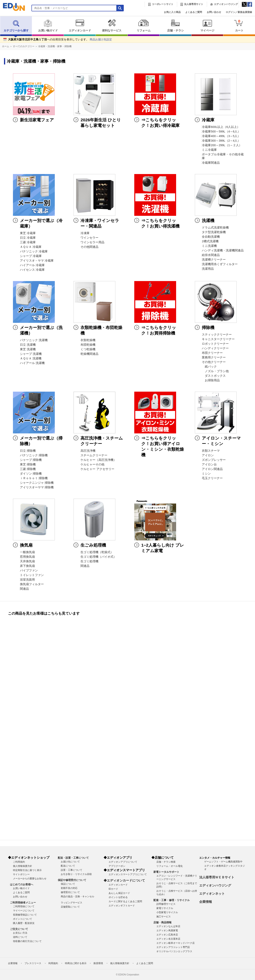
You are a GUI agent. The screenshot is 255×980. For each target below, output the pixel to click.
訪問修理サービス (166, 904)
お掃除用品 (211, 380)
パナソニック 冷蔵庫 (34, 251)
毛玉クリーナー (212, 478)
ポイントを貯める (118, 897)
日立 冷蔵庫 (28, 238)
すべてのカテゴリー (24, 46)
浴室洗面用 (27, 580)
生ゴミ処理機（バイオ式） (98, 557)
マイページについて (24, 911)
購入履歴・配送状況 (24, 923)
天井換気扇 (27, 561)
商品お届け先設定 (101, 39)
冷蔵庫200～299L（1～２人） (222, 145)
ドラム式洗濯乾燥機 (215, 228)
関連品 (24, 589)
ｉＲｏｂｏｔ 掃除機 (34, 478)
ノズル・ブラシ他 (215, 371)
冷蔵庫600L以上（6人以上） (221, 127)
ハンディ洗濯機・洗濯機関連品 (223, 250)
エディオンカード (80, 26)
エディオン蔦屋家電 (167, 930)
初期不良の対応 (69, 888)
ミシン (206, 474)
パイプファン (29, 570)
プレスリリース (33, 963)
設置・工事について (72, 870)
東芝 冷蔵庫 (28, 233)
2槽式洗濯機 (210, 241)
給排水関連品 (211, 255)
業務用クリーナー (214, 357)
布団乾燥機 (88, 345)
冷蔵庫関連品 (211, 163)
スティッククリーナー (217, 335)
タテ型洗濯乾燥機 (214, 232)
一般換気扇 (27, 552)
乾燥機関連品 (89, 354)
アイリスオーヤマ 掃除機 (37, 487)
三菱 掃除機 (28, 469)
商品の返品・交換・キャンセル (77, 896)
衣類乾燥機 (88, 340)
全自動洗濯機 (211, 237)
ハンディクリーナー (215, 348)
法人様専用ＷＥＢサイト (217, 877)
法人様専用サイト (194, 4)
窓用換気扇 (27, 557)
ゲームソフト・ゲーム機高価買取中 (223, 862)
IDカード (113, 889)
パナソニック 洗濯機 (34, 340)
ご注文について (19, 929)
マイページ (207, 26)
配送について (68, 866)
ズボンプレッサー (214, 460)
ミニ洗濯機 (209, 246)
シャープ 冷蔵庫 (31, 256)
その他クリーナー (214, 362)
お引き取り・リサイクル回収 (76, 874)
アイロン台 (209, 464)
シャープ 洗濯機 (31, 354)
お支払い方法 (20, 933)
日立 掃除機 (28, 451)
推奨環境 (98, 963)
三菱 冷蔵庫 (28, 242)
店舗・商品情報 (162, 922)
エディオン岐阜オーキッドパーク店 (176, 943)
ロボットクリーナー (215, 344)
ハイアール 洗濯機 (32, 363)
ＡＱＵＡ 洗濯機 (31, 358)
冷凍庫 (85, 233)
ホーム (6, 46)
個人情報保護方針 (23, 866)
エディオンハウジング (226, 4)
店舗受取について (70, 907)
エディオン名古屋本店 (168, 939)
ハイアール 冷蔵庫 (32, 265)
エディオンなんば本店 (168, 926)
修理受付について (70, 892)
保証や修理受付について (72, 880)
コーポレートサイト (163, 4)
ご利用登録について (24, 906)
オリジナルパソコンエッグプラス (174, 951)
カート (239, 26)
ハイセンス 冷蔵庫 (32, 270)
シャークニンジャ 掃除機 (37, 483)
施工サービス (164, 917)
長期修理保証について (25, 915)
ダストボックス (214, 376)
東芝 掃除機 (28, 464)
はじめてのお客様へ (22, 884)
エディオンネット (212, 894)
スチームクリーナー (94, 455)
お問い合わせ (214, 12)
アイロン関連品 (212, 469)
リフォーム (144, 26)
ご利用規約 (19, 862)
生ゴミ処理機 (89, 561)
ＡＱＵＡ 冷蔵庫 (31, 247)
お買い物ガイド (48, 26)
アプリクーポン (117, 866)
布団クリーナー (212, 353)
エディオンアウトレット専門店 (173, 947)
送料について (20, 937)
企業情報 (206, 902)
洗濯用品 (208, 269)
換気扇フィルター (32, 584)
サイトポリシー (21, 874)
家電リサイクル (165, 908)
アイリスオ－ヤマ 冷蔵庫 (37, 261)
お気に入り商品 (172, 12)
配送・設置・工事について (73, 858)
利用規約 (53, 963)
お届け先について (70, 862)
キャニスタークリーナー (218, 339)
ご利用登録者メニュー (23, 903)
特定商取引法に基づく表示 (27, 870)
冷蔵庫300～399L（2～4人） (221, 141)
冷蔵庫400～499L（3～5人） (221, 136)
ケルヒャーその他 (92, 464)
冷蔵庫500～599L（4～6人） (221, 131)
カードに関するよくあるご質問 (125, 901)
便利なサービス (112, 26)
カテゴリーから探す (16, 26)
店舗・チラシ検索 (166, 862)
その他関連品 (89, 247)
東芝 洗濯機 (28, 349)
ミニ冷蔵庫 (209, 150)
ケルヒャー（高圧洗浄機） (98, 460)
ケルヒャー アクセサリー (97, 469)
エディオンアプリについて (123, 862)
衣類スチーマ (211, 451)
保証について (68, 884)
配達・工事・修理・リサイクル (172, 900)
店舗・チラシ (175, 26)
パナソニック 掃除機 (34, 455)
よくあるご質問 (194, 12)
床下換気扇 (27, 566)
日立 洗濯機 (28, 345)
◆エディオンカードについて (124, 880)
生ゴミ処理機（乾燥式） (97, 552)
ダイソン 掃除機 (31, 474)
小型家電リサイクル (167, 912)
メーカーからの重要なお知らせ (30, 879)
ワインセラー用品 (92, 242)
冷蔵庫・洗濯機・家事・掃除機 (55, 46)
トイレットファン (32, 575)
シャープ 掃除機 (31, 460)
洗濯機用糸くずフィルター (220, 264)
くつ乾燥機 (88, 349)
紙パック (209, 367)
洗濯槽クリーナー (214, 260)
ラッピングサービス (72, 903)
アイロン (208, 455)
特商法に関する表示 (76, 963)
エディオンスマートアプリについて (128, 874)
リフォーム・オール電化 (170, 866)
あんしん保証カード (119, 893)
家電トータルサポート (166, 872)
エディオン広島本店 (167, 935)
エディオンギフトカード (122, 906)
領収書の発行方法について (27, 941)
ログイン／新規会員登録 (239, 12)
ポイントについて (23, 919)
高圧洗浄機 (88, 451)
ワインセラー (89, 238)
